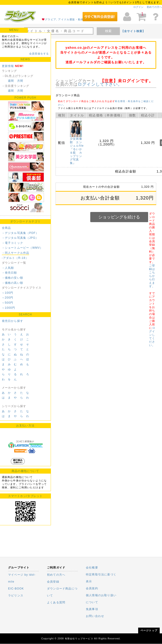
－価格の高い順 (12, 283)
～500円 (8, 303)
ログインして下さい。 (100, 84)
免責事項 (92, 609)
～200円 (8, 298)
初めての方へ (154, 7)
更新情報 (8, 66)
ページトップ (149, 630)
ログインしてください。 (152, 337)
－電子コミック (12, 243)
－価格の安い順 (12, 278)
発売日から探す (12, 321)
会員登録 (53, 582)
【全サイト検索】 (133, 31)
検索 (108, 31)
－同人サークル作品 (16, 253)
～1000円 (9, 308)
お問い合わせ (95, 616)
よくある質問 (56, 602)
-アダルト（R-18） (15, 258)
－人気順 (8, 268)
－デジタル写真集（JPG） (20, 238)
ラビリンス (16, 596)
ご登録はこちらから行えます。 (152, 276)
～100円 (8, 293)
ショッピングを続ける (119, 217)
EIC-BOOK (16, 589)
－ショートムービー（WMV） (22, 248)
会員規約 (92, 588)
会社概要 (92, 568)
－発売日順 (9, 273)
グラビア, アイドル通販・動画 (64, 19)
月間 (20, 81)
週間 (11, 81)
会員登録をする (39, 54)
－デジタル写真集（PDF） (20, 233)
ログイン (138, 7)
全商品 (6, 228)
